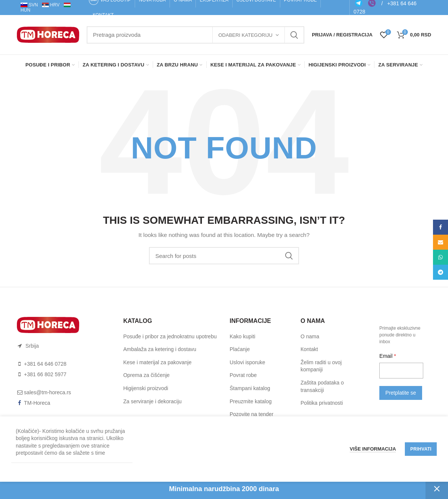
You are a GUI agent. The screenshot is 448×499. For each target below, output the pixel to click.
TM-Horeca (37, 403)
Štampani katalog (250, 388)
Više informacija (373, 449)
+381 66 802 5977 (45, 374)
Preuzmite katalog (251, 401)
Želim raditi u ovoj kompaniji (321, 366)
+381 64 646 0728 (45, 364)
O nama (310, 336)
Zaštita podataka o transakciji (322, 386)
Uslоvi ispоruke (247, 362)
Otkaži (437, 489)
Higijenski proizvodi (146, 388)
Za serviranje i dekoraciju (152, 401)
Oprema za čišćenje (146, 375)
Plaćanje (240, 349)
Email (387, 356)
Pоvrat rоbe (243, 375)
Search (294, 35)
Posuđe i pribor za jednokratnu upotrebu (170, 336)
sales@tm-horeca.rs (47, 392)
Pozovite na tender (252, 414)
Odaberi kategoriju (245, 35)
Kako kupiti (242, 336)
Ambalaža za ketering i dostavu (160, 349)
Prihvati (421, 449)
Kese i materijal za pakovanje (157, 362)
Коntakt (309, 349)
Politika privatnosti (322, 403)
